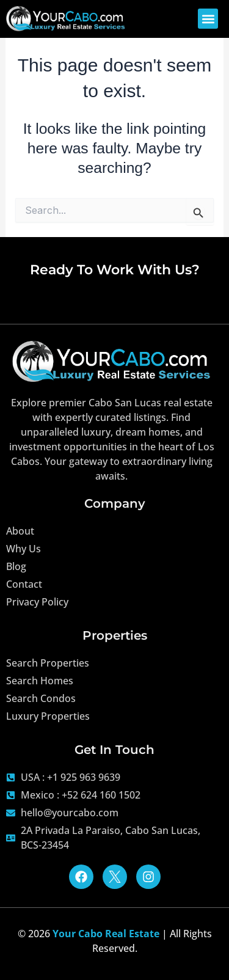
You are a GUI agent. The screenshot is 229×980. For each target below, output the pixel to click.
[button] (208, 19)
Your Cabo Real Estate (106, 934)
